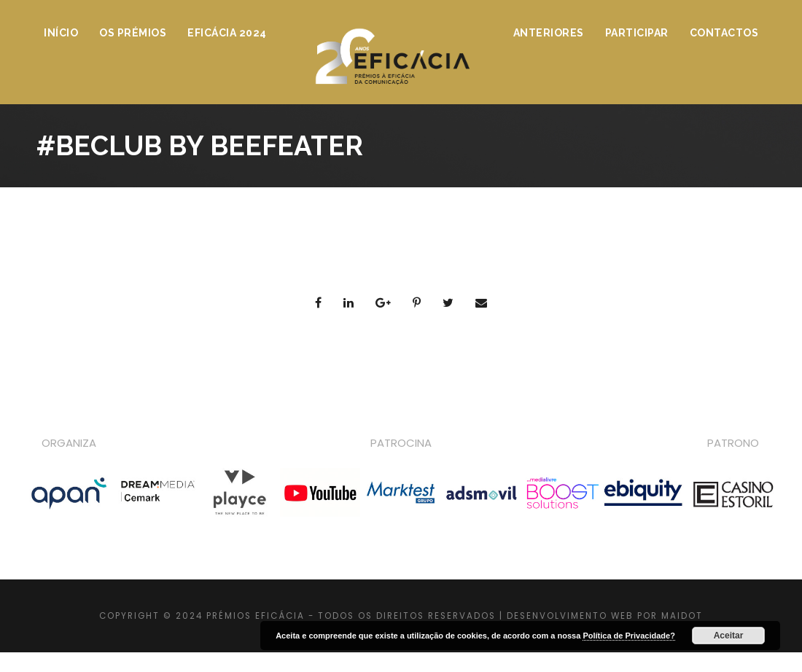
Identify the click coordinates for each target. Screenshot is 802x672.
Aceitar (729, 636)
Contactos (724, 33)
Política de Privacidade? (629, 636)
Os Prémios (133, 33)
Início (61, 33)
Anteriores (549, 33)
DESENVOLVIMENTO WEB (570, 616)
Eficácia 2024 (227, 33)
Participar (637, 33)
